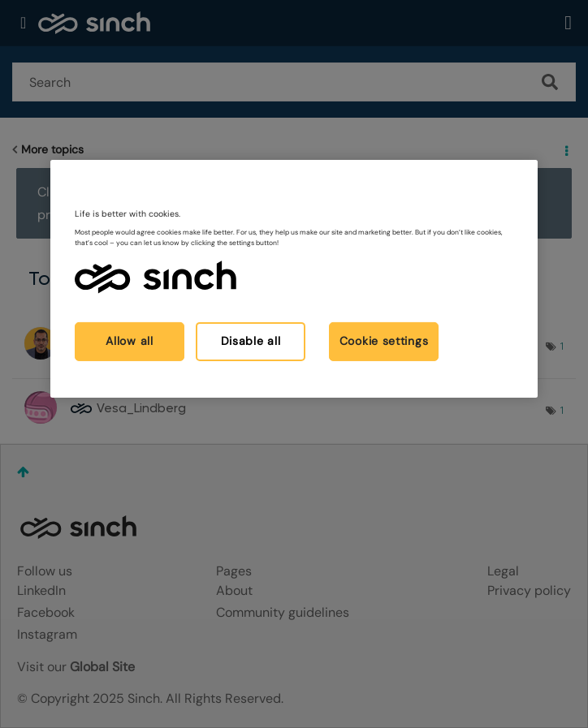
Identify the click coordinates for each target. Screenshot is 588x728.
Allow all (129, 341)
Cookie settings (384, 341)
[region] (294, 278)
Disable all (251, 341)
